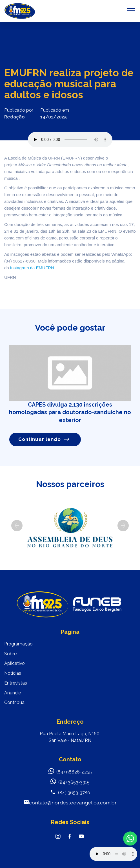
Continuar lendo (44, 439)
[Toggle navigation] (131, 11)
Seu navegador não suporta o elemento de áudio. (70, 140)
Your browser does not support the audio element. (113, 854)
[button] (17, 526)
